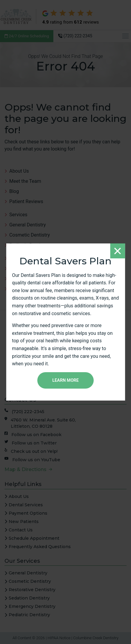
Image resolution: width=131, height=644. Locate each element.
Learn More (65, 380)
